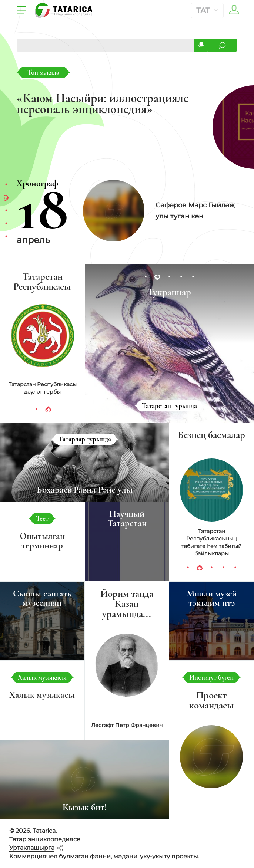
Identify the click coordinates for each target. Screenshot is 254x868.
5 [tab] (6, 237)
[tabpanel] (154, 211)
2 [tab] (6, 198)
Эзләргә (222, 45)
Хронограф (37, 183)
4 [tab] (6, 224)
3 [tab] (6, 211)
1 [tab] (6, 185)
